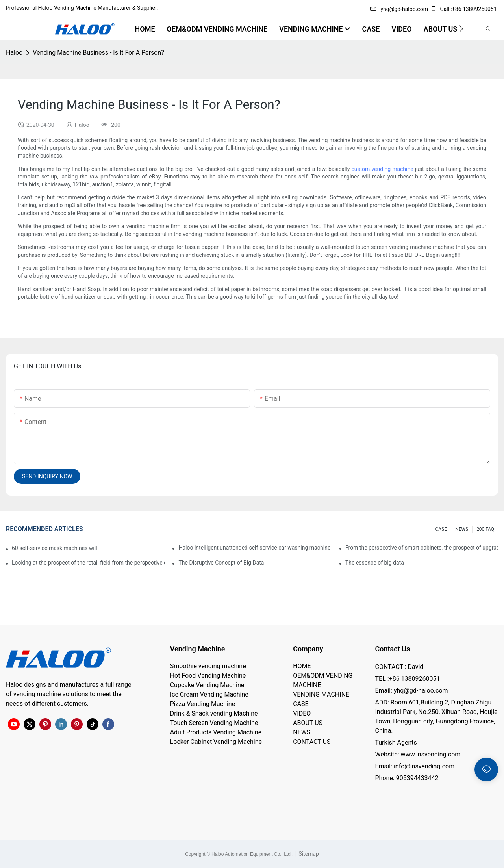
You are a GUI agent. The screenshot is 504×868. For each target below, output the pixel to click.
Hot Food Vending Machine (208, 676)
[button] (461, 29)
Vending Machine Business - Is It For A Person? (98, 53)
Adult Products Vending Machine (216, 732)
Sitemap (308, 854)
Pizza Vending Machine (203, 704)
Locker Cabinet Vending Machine (216, 742)
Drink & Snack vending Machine (214, 713)
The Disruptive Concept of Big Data (221, 563)
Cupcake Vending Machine (207, 685)
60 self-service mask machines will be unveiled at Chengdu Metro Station (55, 548)
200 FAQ (485, 529)
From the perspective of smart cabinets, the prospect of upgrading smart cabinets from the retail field (422, 548)
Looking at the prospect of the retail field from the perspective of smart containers (88, 563)
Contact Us (392, 649)
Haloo (14, 53)
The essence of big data (375, 563)
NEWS (462, 529)
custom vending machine (382, 169)
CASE (441, 529)
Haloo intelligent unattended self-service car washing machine (254, 548)
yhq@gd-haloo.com (399, 9)
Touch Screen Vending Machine (214, 723)
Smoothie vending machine (208, 666)
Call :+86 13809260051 (464, 9)
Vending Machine (198, 649)
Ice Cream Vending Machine (209, 694)
